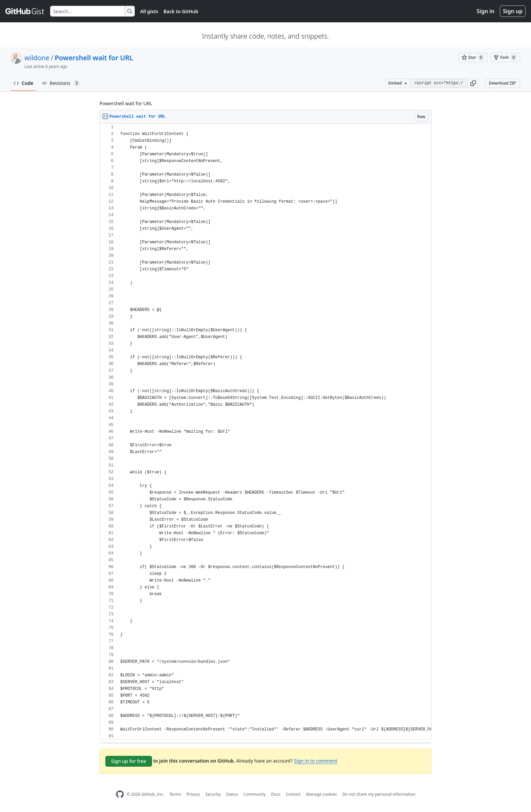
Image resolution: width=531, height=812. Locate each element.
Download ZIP (502, 83)
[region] (265, 432)
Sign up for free (129, 761)
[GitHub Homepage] (120, 794)
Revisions (61, 83)
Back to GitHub (181, 11)
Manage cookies (321, 794)
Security (213, 794)
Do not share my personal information (379, 794)
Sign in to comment (316, 761)
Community (255, 794)
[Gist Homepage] (25, 11)
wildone (37, 58)
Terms (175, 794)
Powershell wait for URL (94, 58)
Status (232, 794)
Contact (293, 794)
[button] (473, 83)
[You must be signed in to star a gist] (473, 58)
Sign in (486, 11)
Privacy (193, 794)
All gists (149, 11)
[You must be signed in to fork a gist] (505, 58)
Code (24, 83)
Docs (276, 794)
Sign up (513, 11)
